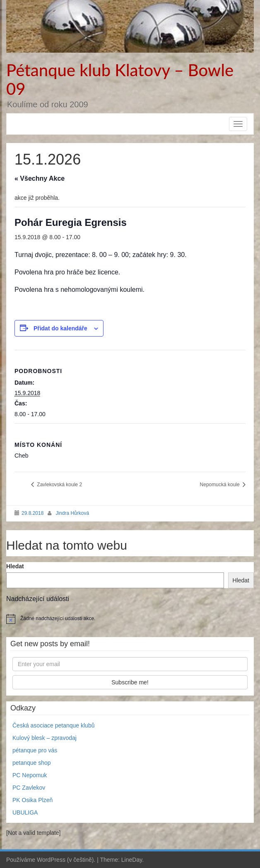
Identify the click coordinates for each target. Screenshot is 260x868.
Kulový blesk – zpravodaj (45, 738)
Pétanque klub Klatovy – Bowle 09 (120, 79)
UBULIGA (25, 812)
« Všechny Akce (40, 178)
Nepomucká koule (220, 485)
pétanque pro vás (35, 750)
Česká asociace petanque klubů (53, 725)
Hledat (15, 566)
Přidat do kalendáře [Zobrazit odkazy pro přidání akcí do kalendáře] (60, 328)
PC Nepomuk (30, 775)
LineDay (132, 860)
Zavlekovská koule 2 (59, 485)
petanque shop (32, 763)
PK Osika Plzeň (32, 800)
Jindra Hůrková (72, 513)
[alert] (130, 619)
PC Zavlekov (29, 788)
